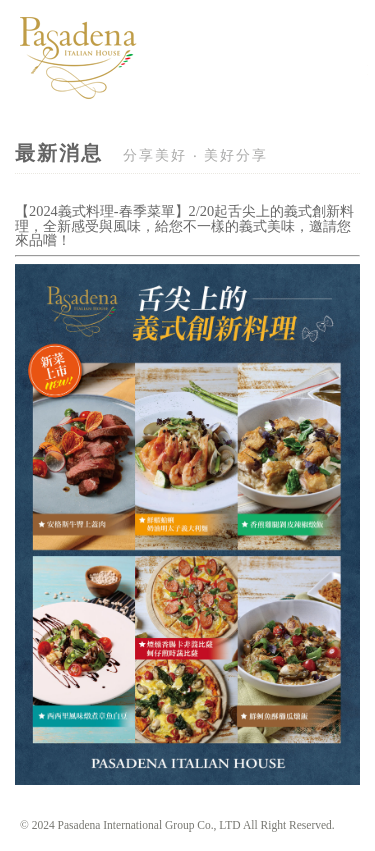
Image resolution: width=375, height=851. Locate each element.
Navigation (345, 85)
